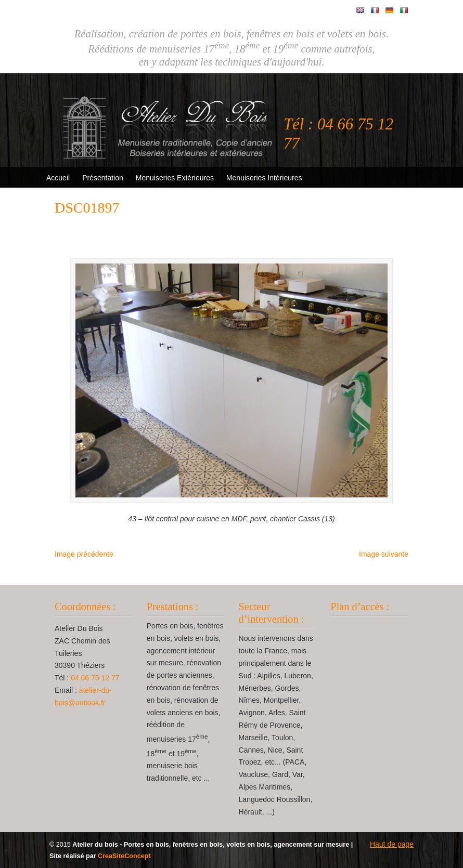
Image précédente (84, 554)
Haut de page (392, 844)
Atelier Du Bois (169, 120)
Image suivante (384, 554)
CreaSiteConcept (124, 856)
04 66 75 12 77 (95, 678)
